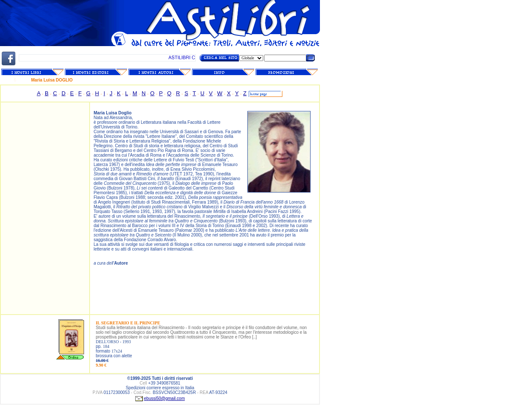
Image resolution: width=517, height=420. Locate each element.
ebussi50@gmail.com (165, 398)
